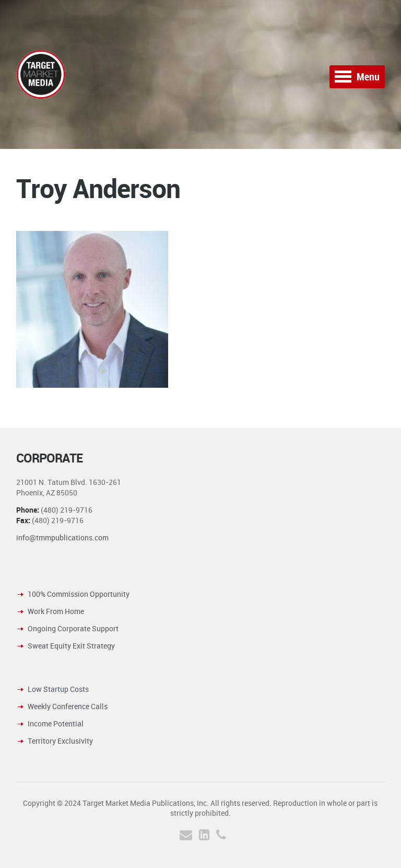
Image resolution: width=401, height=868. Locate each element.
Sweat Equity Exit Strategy (71, 646)
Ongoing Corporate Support (73, 628)
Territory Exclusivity (60, 741)
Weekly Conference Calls (68, 706)
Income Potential (56, 724)
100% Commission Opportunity (79, 594)
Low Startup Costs (58, 689)
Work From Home (56, 611)
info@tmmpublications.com (62, 537)
